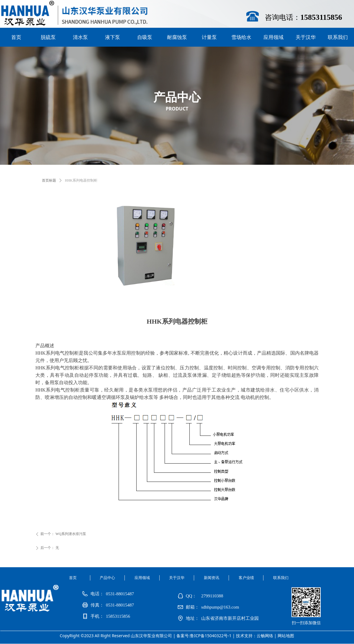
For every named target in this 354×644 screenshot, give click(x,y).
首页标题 (49, 180)
